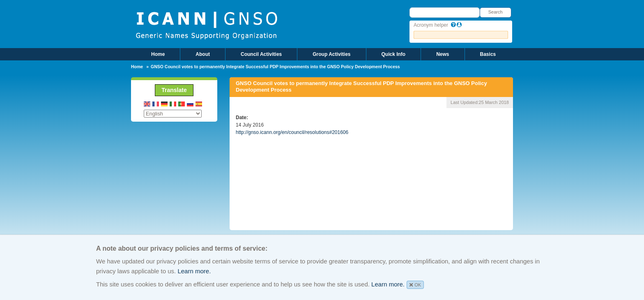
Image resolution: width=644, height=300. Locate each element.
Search (496, 12)
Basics (488, 54)
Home (158, 54)
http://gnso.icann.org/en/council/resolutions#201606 (292, 132)
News (443, 54)
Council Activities (261, 54)
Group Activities (331, 54)
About (203, 54)
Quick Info (394, 54)
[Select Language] (173, 114)
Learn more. (194, 271)
